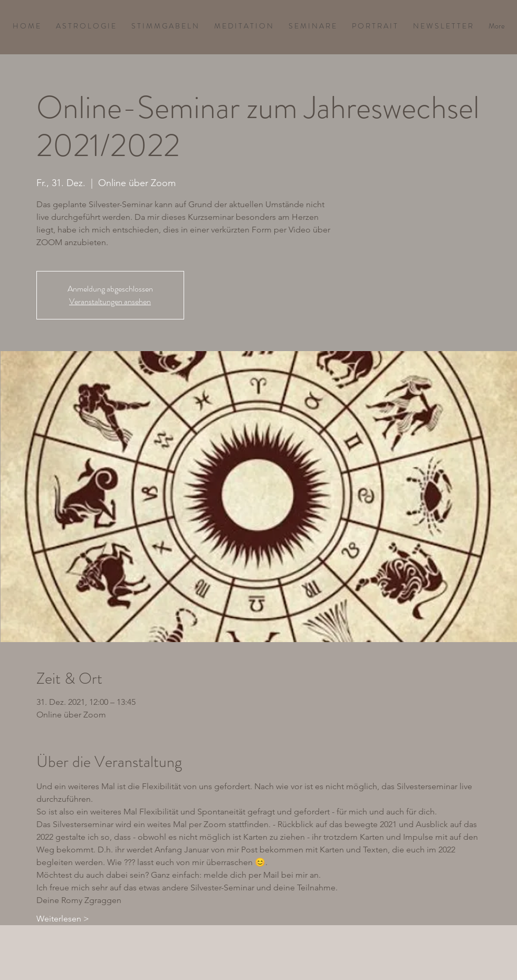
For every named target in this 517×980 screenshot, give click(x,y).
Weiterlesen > (63, 919)
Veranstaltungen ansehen (110, 301)
